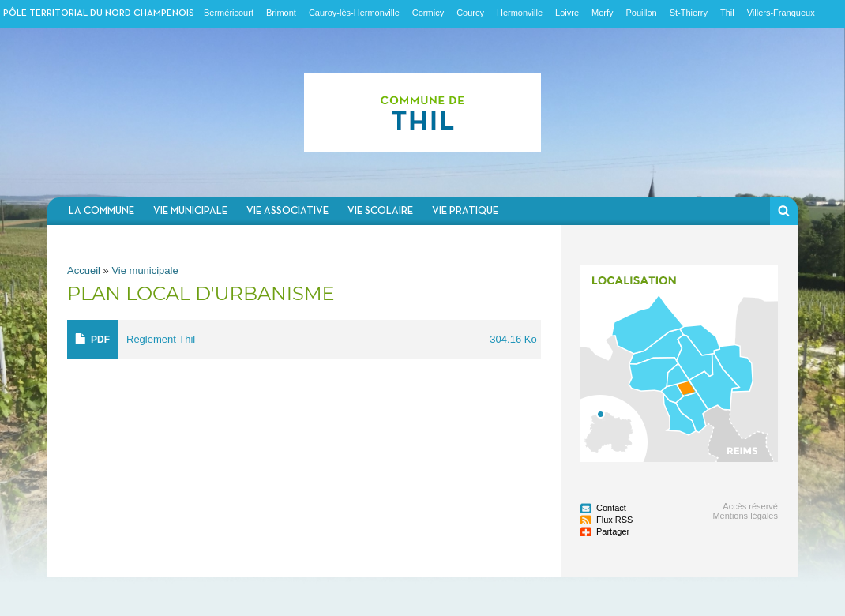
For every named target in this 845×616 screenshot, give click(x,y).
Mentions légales (745, 516)
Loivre (567, 13)
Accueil (84, 270)
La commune (101, 211)
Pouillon (642, 13)
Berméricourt (229, 13)
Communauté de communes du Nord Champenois (422, 113)
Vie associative (287, 211)
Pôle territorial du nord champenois (99, 13)
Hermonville (520, 13)
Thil (727, 13)
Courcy (470, 13)
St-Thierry (689, 13)
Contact (611, 508)
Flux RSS (614, 520)
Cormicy (428, 13)
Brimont (281, 13)
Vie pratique (465, 211)
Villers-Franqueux (781, 13)
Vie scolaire (380, 211)
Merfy (603, 13)
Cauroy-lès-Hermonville (354, 13)
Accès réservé (750, 506)
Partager (613, 531)
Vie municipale (190, 211)
